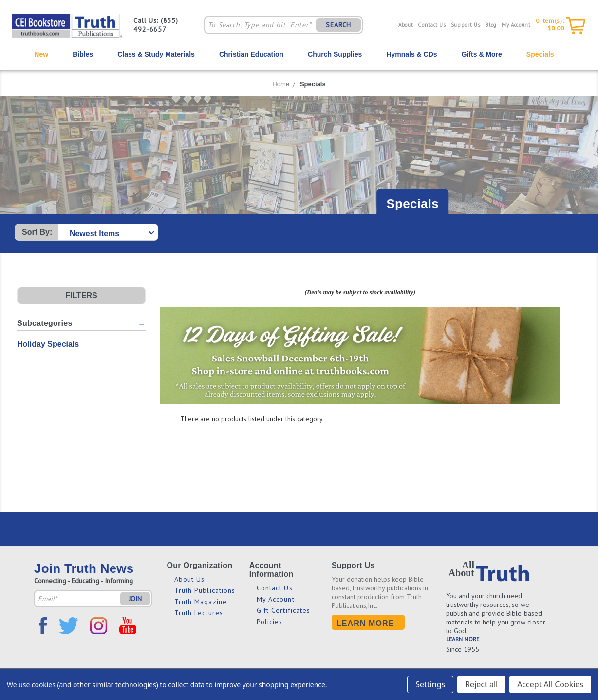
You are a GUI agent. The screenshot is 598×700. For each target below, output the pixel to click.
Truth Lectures (199, 613)
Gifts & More (482, 54)
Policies (270, 622)
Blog (491, 25)
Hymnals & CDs (411, 54)
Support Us (466, 25)
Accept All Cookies (550, 684)
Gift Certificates (284, 610)
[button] (81, 296)
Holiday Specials (48, 344)
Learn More (365, 623)
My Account (516, 25)
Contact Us (432, 25)
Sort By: (37, 232)
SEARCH (338, 25)
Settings (430, 684)
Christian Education (251, 54)
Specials (540, 54)
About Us (190, 579)
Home (281, 84)
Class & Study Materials (156, 54)
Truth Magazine (201, 602)
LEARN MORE (463, 639)
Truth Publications (205, 590)
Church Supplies (335, 54)
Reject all (481, 684)
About (406, 25)
